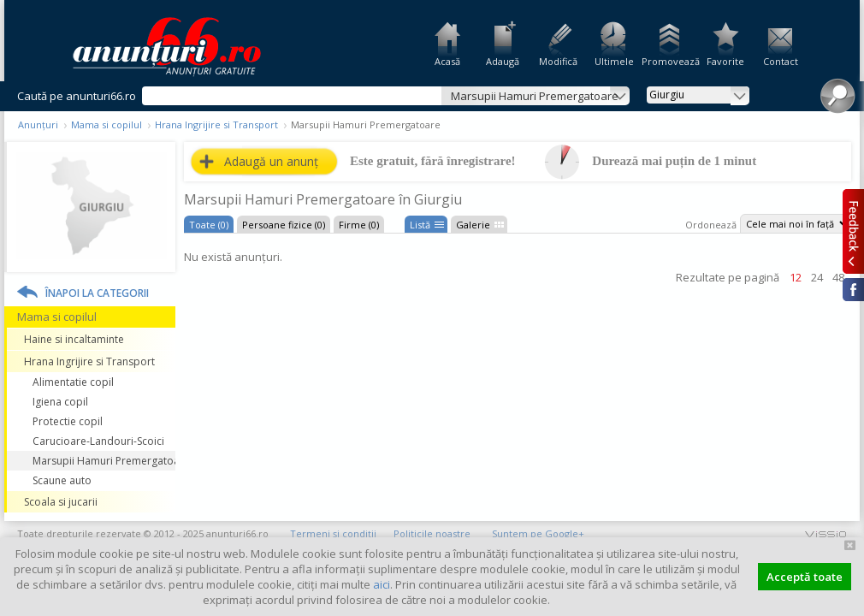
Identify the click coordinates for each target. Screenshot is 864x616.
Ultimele (614, 61)
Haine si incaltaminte (74, 339)
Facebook (853, 290)
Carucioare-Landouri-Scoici (98, 441)
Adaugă (503, 61)
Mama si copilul (107, 124)
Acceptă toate (805, 577)
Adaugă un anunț (271, 161)
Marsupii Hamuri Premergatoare (104, 461)
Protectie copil (68, 421)
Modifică (558, 61)
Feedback (853, 231)
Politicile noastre (432, 533)
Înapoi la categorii (97, 293)
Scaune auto (62, 480)
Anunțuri (38, 124)
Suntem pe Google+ (538, 533)
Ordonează (711, 225)
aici (382, 584)
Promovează (669, 61)
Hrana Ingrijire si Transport (216, 124)
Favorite (725, 61)
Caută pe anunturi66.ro (77, 96)
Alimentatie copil (73, 382)
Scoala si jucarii (61, 502)
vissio (826, 533)
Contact (781, 61)
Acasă (447, 61)
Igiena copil (60, 402)
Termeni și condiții (333, 533)
